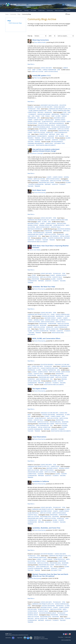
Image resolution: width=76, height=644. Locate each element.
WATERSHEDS (56, 114)
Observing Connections (41, 40)
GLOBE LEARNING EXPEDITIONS (38, 111)
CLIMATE (30, 120)
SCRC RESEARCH (54, 236)
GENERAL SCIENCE (60, 120)
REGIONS (62, 136)
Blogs (19, 14)
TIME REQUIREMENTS (57, 142)
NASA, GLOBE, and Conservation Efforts (46, 338)
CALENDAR (51, 136)
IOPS (57, 136)
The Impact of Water (40, 389)
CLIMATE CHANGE (39, 120)
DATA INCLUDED (49, 120)
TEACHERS (31, 142)
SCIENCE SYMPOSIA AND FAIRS (61, 111)
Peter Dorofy (38, 78)
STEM (38, 109)
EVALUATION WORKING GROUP (46, 125)
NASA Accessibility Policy (66, 640)
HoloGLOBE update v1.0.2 (41, 76)
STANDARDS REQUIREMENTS (36, 143)
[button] (68, 14)
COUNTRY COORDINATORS (36, 140)
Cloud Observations (39, 437)
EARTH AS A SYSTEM (38, 71)
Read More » (31, 64)
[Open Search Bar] (63, 5)
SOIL (29, 134)
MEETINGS (41, 112)
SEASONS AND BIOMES (44, 114)
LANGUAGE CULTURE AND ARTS (44, 107)
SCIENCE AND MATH (46, 68)
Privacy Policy (61, 637)
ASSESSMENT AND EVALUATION (50, 105)
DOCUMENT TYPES (60, 143)
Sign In (69, 5)
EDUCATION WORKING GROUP (42, 127)
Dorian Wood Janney (40, 192)
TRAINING (38, 138)
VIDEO (58, 134)
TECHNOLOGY (32, 109)
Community (13, 14)
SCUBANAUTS (33, 114)
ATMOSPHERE (43, 129)
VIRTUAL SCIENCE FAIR (48, 138)
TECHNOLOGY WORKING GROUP (61, 127)
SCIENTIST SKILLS (43, 123)
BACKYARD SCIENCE (60, 118)
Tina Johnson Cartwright (36, 153)
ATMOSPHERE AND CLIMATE (47, 182)
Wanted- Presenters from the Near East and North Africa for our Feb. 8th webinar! (50, 575)
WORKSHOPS (49, 112)
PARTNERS (48, 140)
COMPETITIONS (32, 112)
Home (7, 14)
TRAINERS (37, 142)
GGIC (29, 116)
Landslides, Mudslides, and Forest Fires (46, 528)
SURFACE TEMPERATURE (50, 70)
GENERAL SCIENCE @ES (34, 122)
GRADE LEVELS (49, 143)
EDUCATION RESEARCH (47, 365)
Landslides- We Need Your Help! (44, 287)
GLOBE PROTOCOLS (48, 122)
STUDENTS (63, 140)
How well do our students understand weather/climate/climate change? (46, 150)
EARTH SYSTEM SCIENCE (51, 71)
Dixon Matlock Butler (40, 42)
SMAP (34, 70)
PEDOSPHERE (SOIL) (33, 131)
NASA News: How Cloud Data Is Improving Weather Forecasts (51, 247)
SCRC (69, 112)
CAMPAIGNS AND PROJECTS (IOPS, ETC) (60, 109)
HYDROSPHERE (52, 129)
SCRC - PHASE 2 (46, 116)
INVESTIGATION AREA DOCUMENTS (46, 145)
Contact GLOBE (68, 637)
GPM (59, 70)
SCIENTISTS (55, 140)
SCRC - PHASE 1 (36, 116)
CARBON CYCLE (65, 114)
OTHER (50, 111)
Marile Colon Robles (35, 250)
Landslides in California (41, 481)
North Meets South (39, 190)
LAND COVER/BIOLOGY (61, 132)
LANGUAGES (31, 145)
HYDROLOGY (50, 132)
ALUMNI (68, 138)
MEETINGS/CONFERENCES (57, 123)
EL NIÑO (39, 70)
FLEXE (65, 112)
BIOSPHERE (43, 131)
